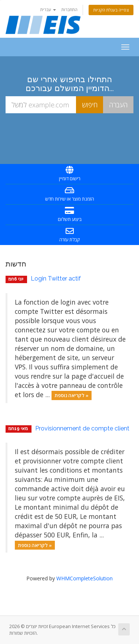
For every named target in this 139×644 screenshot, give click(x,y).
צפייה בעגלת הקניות (111, 10)
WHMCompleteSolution (85, 578)
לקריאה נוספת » (72, 395)
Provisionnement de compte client (82, 428)
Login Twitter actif (56, 279)
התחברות (69, 9)
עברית (48, 9)
